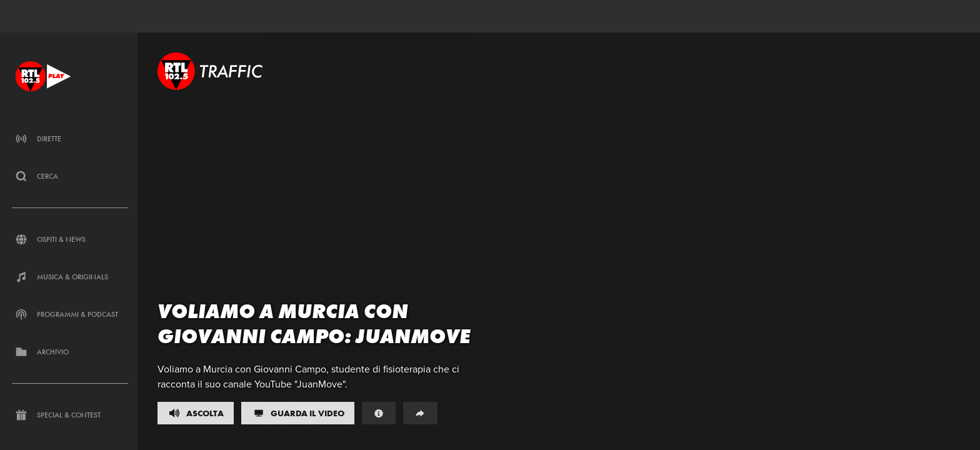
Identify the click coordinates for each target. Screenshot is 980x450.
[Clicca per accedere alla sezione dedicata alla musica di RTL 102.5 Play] (70, 314)
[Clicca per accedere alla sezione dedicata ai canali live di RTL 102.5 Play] (70, 139)
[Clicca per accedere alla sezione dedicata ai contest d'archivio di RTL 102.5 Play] (70, 352)
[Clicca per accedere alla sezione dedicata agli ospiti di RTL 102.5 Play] (70, 239)
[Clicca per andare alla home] (43, 75)
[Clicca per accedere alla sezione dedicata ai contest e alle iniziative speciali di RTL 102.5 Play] (70, 415)
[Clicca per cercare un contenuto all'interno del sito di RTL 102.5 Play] (70, 176)
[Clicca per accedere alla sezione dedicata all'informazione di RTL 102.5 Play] (70, 277)
